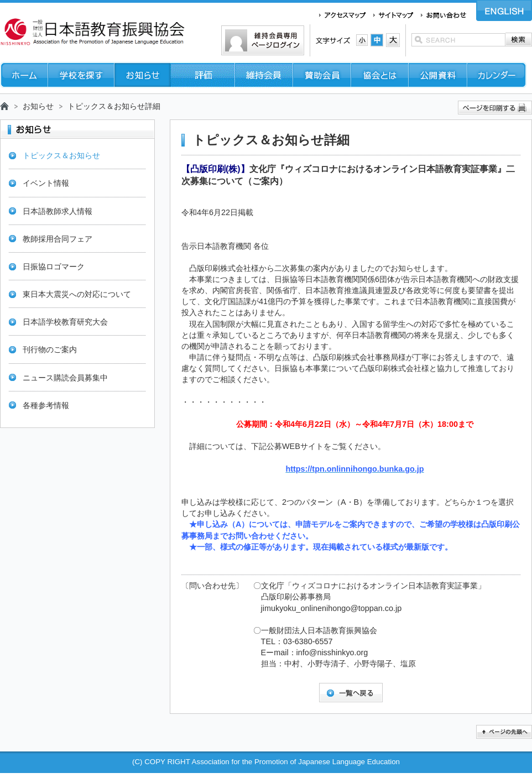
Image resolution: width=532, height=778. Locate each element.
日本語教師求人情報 (58, 211)
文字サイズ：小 (362, 40)
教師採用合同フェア (58, 239)
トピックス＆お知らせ (61, 155)
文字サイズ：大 (393, 40)
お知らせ (38, 106)
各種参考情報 (46, 405)
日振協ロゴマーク (54, 267)
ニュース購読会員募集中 (65, 378)
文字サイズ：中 (377, 40)
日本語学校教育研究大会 (65, 322)
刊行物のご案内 (50, 349)
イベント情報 (46, 183)
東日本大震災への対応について (77, 294)
